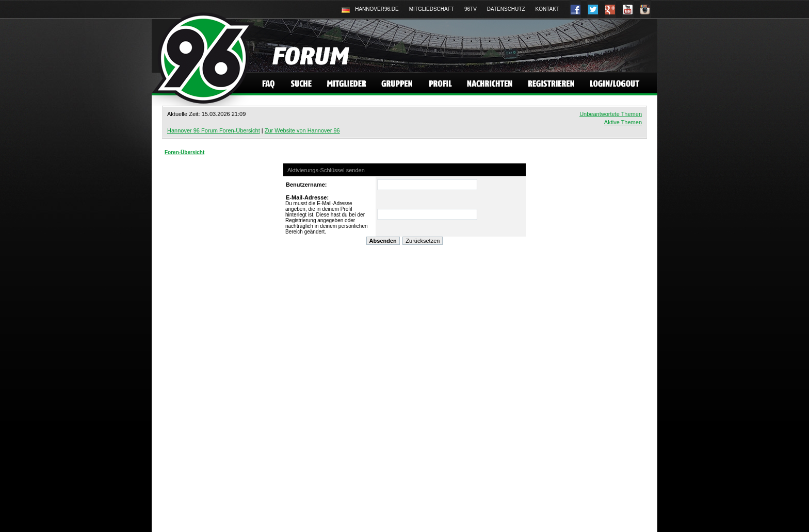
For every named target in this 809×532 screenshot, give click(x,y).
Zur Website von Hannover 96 (302, 130)
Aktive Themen (623, 122)
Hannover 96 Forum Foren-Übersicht (214, 130)
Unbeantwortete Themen (611, 114)
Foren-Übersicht (184, 152)
